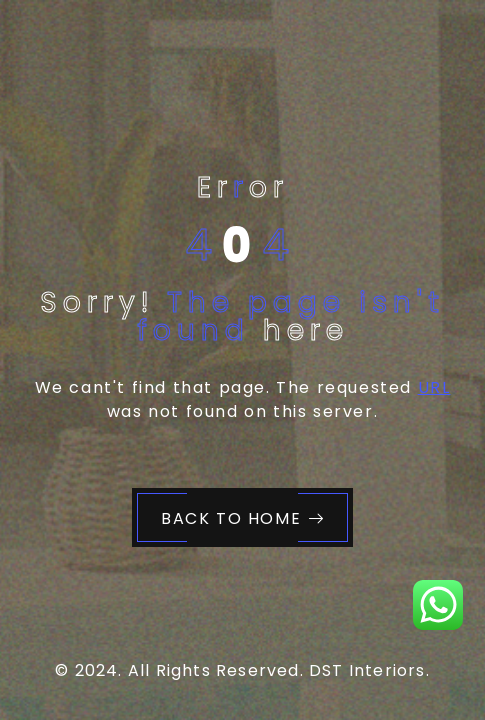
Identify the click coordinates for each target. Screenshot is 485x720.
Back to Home (243, 518)
